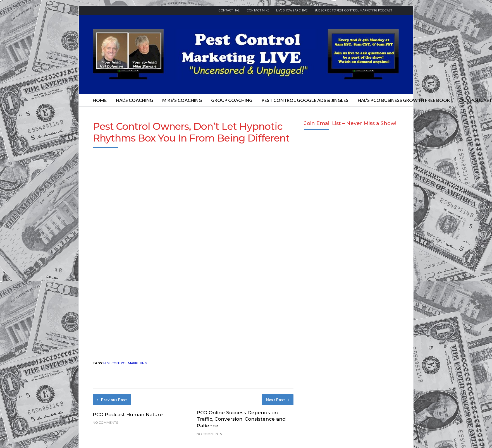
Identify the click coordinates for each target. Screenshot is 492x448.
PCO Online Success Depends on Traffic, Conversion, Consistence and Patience (241, 419)
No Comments (105, 422)
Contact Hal (229, 10)
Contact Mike (258, 10)
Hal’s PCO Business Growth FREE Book (404, 100)
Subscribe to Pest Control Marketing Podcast (353, 10)
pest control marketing (125, 363)
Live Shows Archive (292, 10)
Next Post (278, 400)
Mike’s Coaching (182, 100)
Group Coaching (232, 100)
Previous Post (112, 400)
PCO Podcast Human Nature (128, 415)
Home (100, 100)
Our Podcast (476, 100)
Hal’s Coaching (134, 100)
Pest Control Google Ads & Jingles (305, 100)
